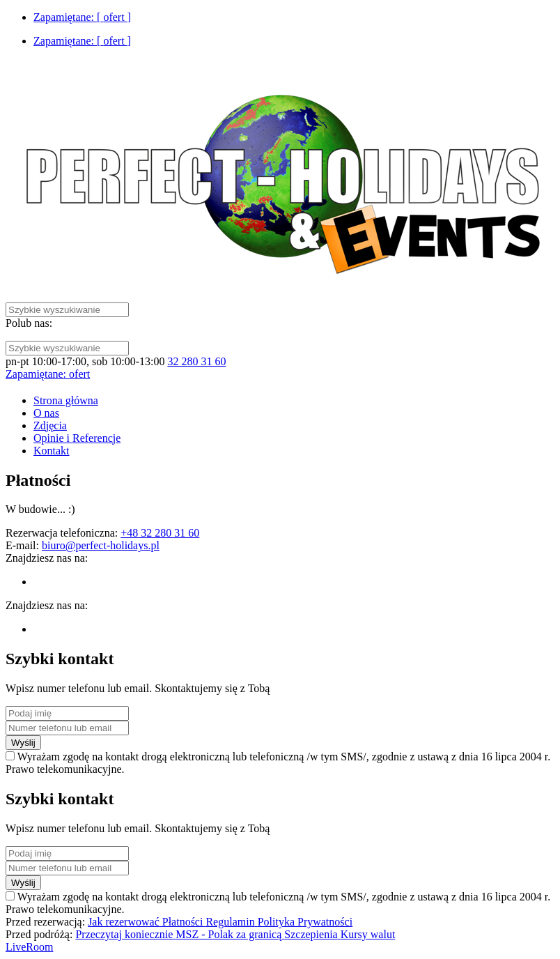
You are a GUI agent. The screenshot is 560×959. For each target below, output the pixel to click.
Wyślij (23, 743)
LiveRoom (29, 947)
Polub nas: (29, 323)
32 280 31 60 (196, 361)
